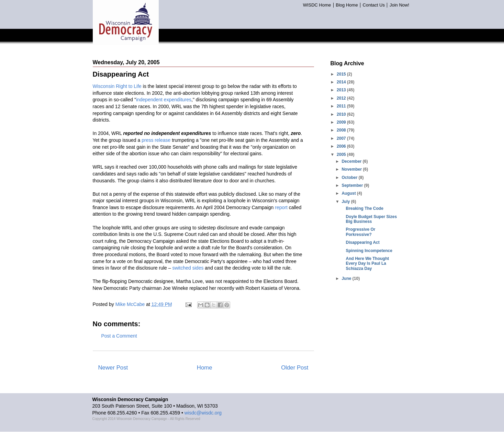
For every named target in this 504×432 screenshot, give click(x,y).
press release (156, 140)
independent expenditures (164, 100)
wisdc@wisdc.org (203, 413)
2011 (342, 106)
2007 (342, 138)
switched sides (188, 268)
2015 (342, 74)
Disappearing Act (362, 242)
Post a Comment (119, 336)
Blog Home (347, 5)
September (353, 185)
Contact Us (374, 5)
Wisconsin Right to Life (117, 86)
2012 (342, 98)
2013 (342, 90)
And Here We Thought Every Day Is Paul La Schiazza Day (367, 264)
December (352, 161)
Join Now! (399, 5)
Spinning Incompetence (369, 251)
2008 (342, 130)
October (350, 178)
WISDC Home (317, 5)
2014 (342, 82)
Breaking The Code (364, 208)
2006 (342, 146)
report (281, 207)
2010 (342, 114)
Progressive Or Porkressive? (360, 232)
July (346, 202)
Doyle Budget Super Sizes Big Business (371, 219)
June (347, 278)
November (352, 169)
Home (205, 368)
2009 (342, 122)
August (349, 193)
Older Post (295, 368)
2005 (342, 155)
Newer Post (113, 368)
